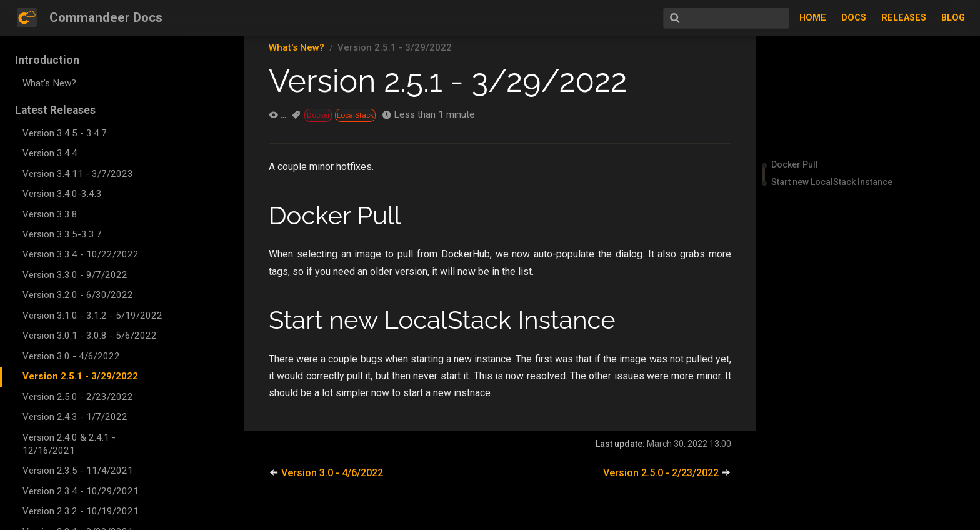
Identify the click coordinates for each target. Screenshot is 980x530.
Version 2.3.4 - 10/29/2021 (81, 491)
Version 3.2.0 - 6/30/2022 (78, 295)
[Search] (726, 18)
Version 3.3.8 (50, 214)
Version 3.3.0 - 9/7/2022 (75, 275)
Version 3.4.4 (50, 153)
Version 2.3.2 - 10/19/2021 (81, 511)
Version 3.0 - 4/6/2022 (71, 356)
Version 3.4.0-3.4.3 (62, 194)
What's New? (49, 83)
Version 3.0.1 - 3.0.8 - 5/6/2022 (90, 336)
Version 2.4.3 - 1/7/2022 (75, 417)
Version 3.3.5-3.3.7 (62, 234)
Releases (904, 18)
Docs (854, 18)
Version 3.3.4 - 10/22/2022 (81, 254)
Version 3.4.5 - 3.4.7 (65, 133)
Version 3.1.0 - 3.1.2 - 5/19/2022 (92, 316)
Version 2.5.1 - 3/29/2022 (80, 376)
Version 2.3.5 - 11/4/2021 (78, 471)
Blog (953, 18)
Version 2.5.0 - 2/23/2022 (78, 397)
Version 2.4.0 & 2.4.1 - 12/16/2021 (69, 444)
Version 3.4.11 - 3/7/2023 (78, 174)
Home (813, 18)
